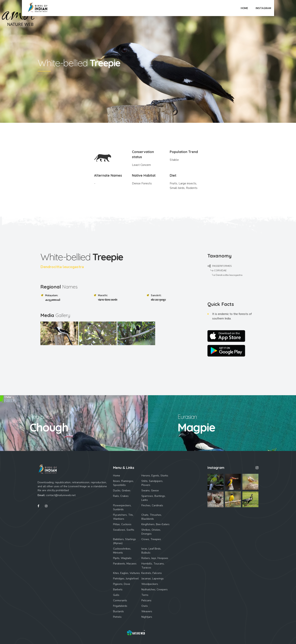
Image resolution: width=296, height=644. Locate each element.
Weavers (147, 611)
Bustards (118, 611)
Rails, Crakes (121, 496)
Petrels (117, 617)
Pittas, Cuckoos (122, 524)
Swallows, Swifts (124, 530)
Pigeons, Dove (122, 584)
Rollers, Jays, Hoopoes (155, 558)
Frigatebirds (120, 606)
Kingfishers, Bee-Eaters (155, 524)
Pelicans (146, 600)
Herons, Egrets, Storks (155, 476)
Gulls (116, 595)
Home (117, 476)
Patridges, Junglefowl (126, 579)
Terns (145, 595)
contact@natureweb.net (61, 495)
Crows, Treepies (151, 539)
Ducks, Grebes (122, 491)
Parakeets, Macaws (125, 564)
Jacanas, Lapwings (153, 579)
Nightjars (147, 617)
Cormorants (120, 600)
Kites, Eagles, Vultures (126, 573)
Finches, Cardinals (152, 505)
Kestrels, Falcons (152, 573)
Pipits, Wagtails (122, 558)
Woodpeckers (150, 584)
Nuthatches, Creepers (155, 589)
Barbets (118, 589)
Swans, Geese (150, 491)
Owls (145, 606)
